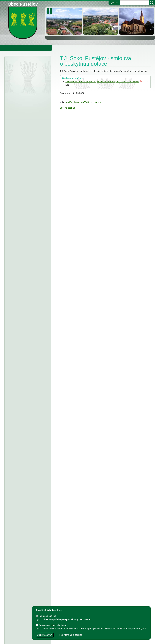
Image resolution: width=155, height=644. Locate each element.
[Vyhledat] (152, 3)
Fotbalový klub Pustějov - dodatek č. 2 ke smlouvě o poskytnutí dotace (27, 256)
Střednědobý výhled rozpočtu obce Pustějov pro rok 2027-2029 (25, 200)
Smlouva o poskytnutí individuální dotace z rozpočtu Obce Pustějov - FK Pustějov (27, 566)
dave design (61, 640)
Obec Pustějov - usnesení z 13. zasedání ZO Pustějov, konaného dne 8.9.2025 (28, 294)
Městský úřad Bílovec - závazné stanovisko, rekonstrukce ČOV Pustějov (26, 111)
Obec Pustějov (23, 4)
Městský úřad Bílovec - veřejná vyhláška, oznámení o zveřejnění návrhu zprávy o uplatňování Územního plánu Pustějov (26, 127)
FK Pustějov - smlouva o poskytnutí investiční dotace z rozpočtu (26, 316)
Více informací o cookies (70, 635)
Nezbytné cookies (46, 616)
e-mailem (97, 102)
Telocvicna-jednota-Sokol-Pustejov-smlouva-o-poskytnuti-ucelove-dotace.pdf (102, 82)
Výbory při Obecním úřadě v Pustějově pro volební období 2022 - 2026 (25, 499)
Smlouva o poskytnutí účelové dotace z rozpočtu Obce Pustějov (26, 429)
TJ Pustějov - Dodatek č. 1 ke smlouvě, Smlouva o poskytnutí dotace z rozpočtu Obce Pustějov (27, 403)
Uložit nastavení (45, 635)
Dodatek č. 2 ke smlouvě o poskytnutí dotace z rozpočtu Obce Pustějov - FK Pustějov (28, 528)
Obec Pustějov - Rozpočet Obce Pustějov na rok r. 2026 (26, 187)
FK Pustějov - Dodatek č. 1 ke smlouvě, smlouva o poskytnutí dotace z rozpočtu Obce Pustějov (27, 416)
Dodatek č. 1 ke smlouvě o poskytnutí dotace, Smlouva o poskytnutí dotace (27, 391)
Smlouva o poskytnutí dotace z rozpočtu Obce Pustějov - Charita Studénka (27, 153)
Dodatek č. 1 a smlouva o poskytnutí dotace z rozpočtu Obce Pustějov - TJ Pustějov (27, 540)
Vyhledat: (114, 3)
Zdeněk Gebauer (102, 640)
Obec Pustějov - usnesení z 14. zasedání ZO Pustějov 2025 (24, 212)
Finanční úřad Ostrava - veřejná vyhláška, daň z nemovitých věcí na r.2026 (27, 98)
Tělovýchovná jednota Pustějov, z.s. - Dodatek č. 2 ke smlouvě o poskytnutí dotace (26, 269)
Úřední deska (23, 63)
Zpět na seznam (68, 108)
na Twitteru (87, 102)
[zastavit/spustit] (50, 11)
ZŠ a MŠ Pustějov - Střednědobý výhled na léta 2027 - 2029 (27, 225)
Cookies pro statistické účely (51, 625)
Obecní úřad (8, 48)
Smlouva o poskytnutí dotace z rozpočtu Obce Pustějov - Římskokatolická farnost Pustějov (27, 578)
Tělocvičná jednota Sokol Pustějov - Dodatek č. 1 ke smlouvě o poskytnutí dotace (27, 281)
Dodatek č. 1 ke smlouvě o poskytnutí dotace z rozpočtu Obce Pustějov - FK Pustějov (28, 591)
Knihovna (51, 48)
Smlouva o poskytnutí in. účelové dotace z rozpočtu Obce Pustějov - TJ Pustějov (27, 553)
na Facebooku (73, 102)
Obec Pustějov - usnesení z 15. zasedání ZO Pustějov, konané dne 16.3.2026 (28, 165)
